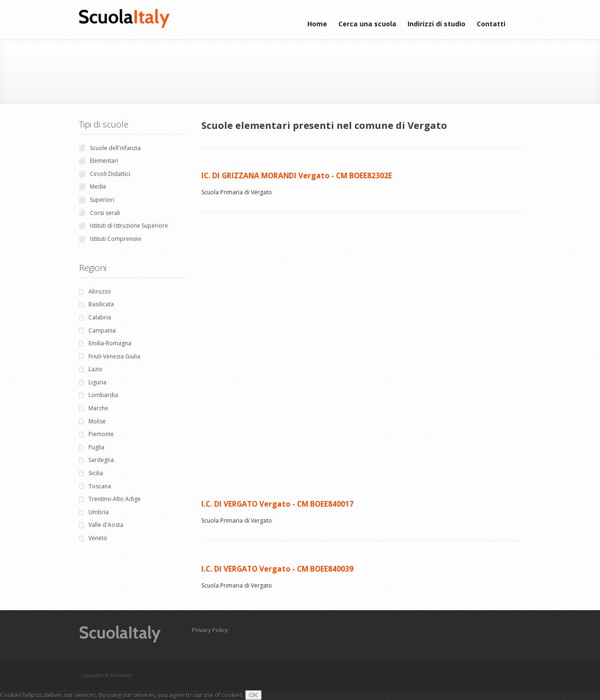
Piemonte (101, 434)
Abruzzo (100, 291)
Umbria (99, 512)
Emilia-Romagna (110, 343)
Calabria (100, 317)
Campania (102, 330)
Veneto (98, 538)
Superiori (102, 200)
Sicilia (96, 473)
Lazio (96, 369)
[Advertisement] (303, 70)
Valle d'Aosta (106, 525)
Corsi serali (105, 213)
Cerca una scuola (367, 24)
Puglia (96, 447)
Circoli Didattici (110, 174)
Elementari (104, 161)
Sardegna (101, 460)
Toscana (100, 486)
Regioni (93, 268)
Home (317, 24)
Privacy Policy (210, 630)
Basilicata (101, 304)
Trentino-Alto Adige (115, 499)
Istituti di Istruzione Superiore (129, 226)
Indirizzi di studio (436, 24)
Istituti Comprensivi (116, 239)
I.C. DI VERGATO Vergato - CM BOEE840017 (277, 504)
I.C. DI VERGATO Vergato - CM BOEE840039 (277, 569)
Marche (98, 408)
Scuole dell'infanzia (115, 148)
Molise (97, 421)
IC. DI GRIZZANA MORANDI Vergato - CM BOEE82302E (297, 175)
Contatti (491, 24)
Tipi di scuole (104, 124)
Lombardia (103, 395)
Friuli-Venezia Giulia (114, 356)
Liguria (97, 382)
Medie (98, 187)
